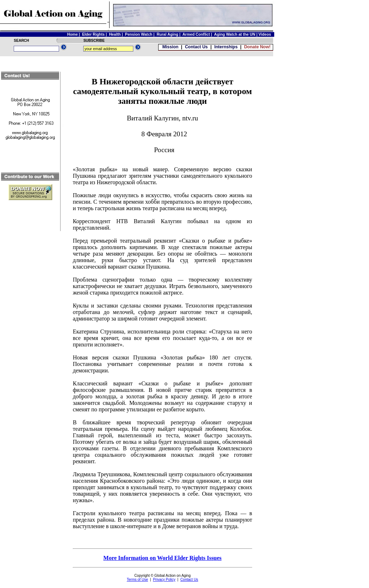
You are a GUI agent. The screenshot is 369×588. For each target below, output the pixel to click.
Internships (226, 47)
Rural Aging (168, 34)
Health (115, 34)
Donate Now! (257, 47)
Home (72, 34)
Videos (265, 34)
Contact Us (196, 47)
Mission (170, 47)
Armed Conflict (196, 34)
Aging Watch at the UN (235, 34)
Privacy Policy (164, 580)
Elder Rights (94, 34)
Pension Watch (139, 34)
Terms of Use (137, 580)
